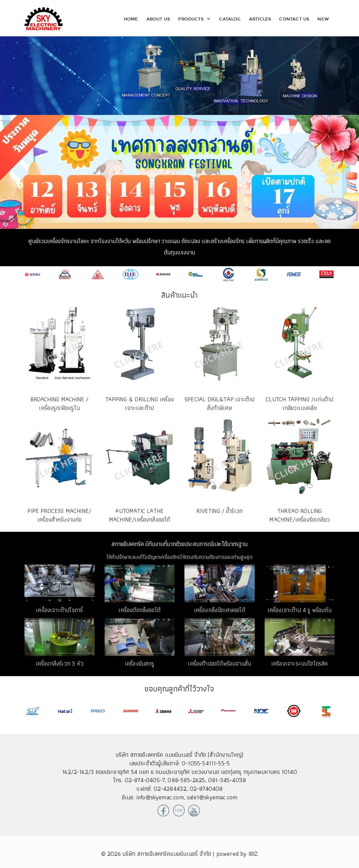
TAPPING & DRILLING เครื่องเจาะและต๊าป (140, 403)
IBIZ (253, 854)
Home (131, 19)
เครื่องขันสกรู (140, 663)
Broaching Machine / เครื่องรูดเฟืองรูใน (59, 403)
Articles (260, 19)
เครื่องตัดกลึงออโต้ (139, 610)
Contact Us (294, 19)
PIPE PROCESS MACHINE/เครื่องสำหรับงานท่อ (59, 515)
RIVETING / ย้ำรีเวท (219, 511)
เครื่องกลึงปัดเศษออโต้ (220, 610)
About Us (158, 19)
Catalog (230, 19)
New (323, 19)
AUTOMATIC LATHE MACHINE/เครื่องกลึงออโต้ (140, 515)
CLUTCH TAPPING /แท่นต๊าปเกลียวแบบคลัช (299, 403)
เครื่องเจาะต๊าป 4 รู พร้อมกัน (300, 610)
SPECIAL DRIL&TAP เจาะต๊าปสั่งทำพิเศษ (219, 403)
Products (195, 19)
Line (179, 810)
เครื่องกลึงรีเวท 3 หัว (60, 663)
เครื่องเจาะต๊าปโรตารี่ (59, 610)
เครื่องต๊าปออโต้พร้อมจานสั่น (219, 663)
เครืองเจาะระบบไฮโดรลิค (300, 663)
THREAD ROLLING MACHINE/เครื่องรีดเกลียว (299, 515)
